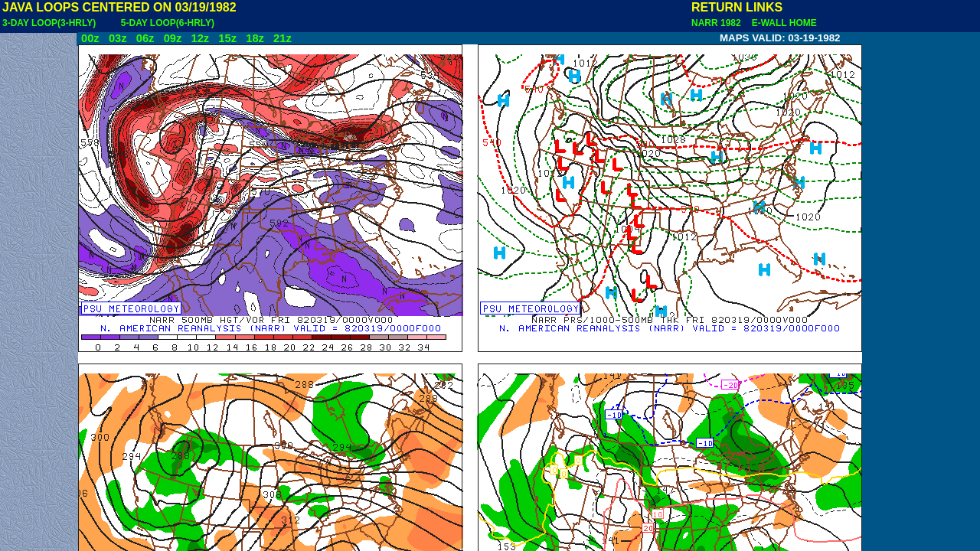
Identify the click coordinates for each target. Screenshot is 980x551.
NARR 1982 (717, 23)
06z (145, 38)
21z (283, 38)
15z (227, 38)
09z (173, 38)
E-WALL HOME (782, 23)
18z (255, 38)
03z (118, 38)
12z (200, 38)
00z (90, 38)
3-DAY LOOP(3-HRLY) (49, 23)
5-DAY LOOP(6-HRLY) (168, 23)
